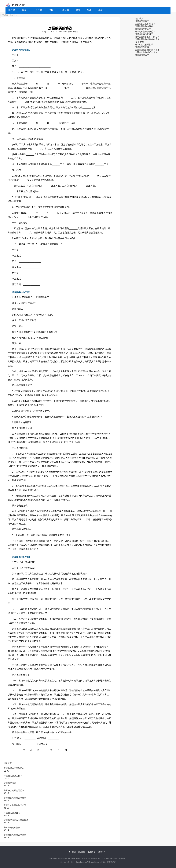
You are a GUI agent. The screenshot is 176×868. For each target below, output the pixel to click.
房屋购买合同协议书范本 (15, 835)
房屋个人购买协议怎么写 (15, 805)
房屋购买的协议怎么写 (145, 24)
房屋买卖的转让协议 (144, 45)
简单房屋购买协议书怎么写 (147, 37)
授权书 (52, 10)
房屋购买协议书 (142, 21)
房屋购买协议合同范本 (145, 31)
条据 (100, 10)
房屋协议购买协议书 (144, 34)
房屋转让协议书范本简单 (146, 52)
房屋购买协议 (10, 783)
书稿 (78, 10)
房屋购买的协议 (142, 47)
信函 (89, 10)
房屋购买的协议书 (143, 29)
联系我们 (82, 852)
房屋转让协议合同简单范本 (147, 50)
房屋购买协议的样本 (13, 776)
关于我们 (72, 852)
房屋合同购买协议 (12, 827)
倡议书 (38, 10)
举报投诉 (102, 852)
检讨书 (65, 10)
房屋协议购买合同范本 (14, 790)
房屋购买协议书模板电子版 (147, 39)
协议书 (12, 10)
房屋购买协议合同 (12, 813)
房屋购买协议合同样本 (145, 26)
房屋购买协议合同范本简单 (16, 820)
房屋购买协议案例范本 (14, 768)
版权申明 (92, 852)
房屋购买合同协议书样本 (15, 798)
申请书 (25, 10)
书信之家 (5, 15)
